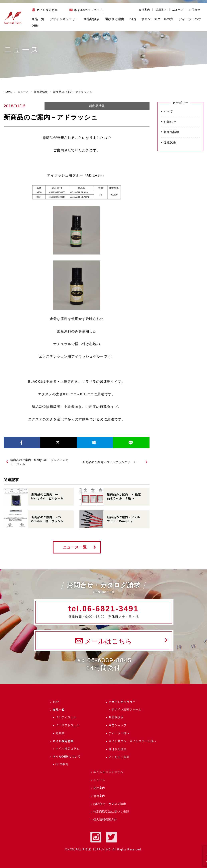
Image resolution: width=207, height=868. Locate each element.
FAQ (133, 19)
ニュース (178, 10)
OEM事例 (62, 764)
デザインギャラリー (122, 702)
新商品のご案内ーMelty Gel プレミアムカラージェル (39, 462)
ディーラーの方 (190, 19)
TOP (56, 702)
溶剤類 (60, 733)
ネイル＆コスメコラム (108, 772)
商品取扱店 (116, 717)
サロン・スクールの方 (157, 19)
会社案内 (144, 10)
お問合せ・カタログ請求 (110, 804)
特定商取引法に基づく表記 (111, 812)
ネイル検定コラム (67, 749)
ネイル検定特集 (47, 10)
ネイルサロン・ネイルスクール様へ (133, 741)
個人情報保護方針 (105, 820)
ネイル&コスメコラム (89, 10)
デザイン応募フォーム (126, 709)
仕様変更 (170, 142)
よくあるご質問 (119, 757)
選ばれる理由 (115, 19)
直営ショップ (118, 725)
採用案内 (161, 10)
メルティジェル (66, 717)
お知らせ (170, 122)
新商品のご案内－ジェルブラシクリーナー (111, 462)
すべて (168, 111)
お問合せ (195, 10)
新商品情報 (97, 106)
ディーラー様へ (119, 733)
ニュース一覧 (75, 547)
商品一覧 (38, 19)
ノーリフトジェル (67, 725)
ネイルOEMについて (67, 757)
